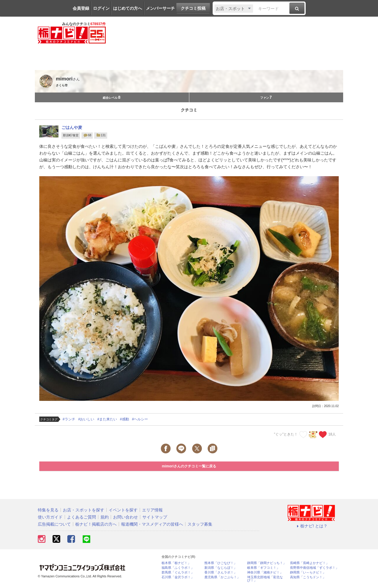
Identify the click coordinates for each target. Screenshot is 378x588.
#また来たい (107, 419)
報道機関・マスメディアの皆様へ (152, 524)
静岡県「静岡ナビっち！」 (267, 563)
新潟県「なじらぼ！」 (221, 568)
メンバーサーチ (160, 8)
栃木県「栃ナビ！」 (176, 563)
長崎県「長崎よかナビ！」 (309, 563)
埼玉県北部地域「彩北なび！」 (265, 579)
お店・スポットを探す (84, 510)
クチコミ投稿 (193, 8)
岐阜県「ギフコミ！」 (263, 568)
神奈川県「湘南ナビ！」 (265, 572)
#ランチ (69, 419)
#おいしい (86, 419)
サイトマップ (155, 517)
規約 (105, 517)
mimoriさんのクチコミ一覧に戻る (189, 466)
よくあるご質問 (82, 517)
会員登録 (81, 8)
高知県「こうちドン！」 (308, 577)
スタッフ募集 (200, 524)
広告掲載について (54, 524)
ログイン (101, 8)
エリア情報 (152, 510)
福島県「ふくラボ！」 (178, 568)
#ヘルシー (140, 419)
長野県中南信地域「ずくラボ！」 (314, 568)
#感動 (124, 419)
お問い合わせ (126, 517)
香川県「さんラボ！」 (221, 572)
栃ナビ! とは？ (311, 526)
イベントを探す (123, 510)
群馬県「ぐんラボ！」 (178, 572)
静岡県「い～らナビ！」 (308, 572)
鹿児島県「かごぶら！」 (222, 577)
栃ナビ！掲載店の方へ (96, 524)
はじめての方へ (128, 8)
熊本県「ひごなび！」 (221, 563)
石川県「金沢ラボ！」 (178, 577)
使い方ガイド (50, 517)
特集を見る (48, 510)
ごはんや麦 (72, 127)
